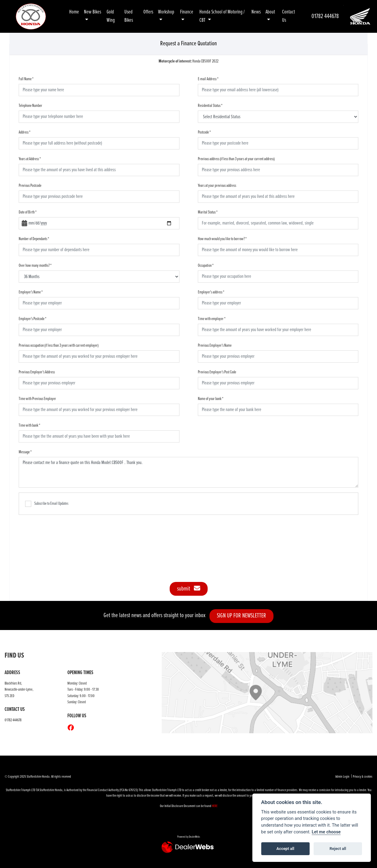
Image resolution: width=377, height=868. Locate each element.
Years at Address (30, 159)
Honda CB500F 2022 (188, 61)
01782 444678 (325, 16)
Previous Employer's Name (215, 345)
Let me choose (326, 832)
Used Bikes (129, 16)
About (270, 12)
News (256, 12)
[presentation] (189, 545)
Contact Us (288, 16)
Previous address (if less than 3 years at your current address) (236, 159)
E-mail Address (208, 79)
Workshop (166, 12)
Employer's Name (31, 292)
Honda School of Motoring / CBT (222, 16)
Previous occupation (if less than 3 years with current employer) (59, 345)
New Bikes (92, 12)
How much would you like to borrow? (222, 239)
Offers (148, 12)
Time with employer (212, 319)
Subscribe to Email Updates (47, 504)
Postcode (204, 132)
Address (25, 132)
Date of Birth (28, 212)
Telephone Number (30, 106)
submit (189, 589)
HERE (215, 806)
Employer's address (211, 292)
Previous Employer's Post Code (217, 372)
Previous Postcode (30, 186)
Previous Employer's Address (37, 372)
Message (25, 452)
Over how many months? (35, 266)
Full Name (26, 79)
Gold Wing (111, 16)
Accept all (285, 849)
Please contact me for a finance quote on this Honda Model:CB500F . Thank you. (188, 472)
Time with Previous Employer (37, 399)
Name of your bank (211, 399)
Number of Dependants (34, 239)
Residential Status (210, 106)
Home (74, 12)
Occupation (206, 266)
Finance (187, 12)
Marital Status (208, 212)
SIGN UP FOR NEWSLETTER (244, 616)
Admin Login (342, 777)
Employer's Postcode (32, 319)
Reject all (338, 849)
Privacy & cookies (363, 777)
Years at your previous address (217, 186)
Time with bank (29, 425)
